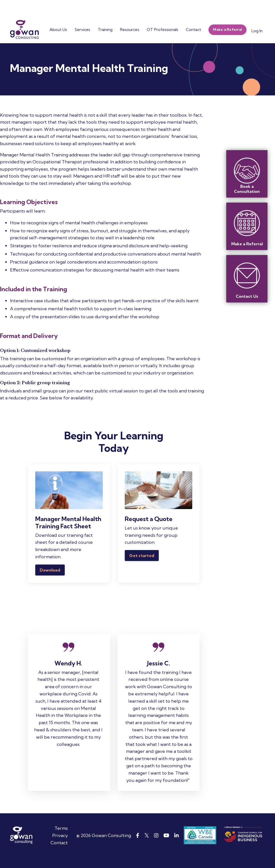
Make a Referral (247, 244)
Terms (61, 838)
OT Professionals (162, 29)
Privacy (60, 846)
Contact (193, 29)
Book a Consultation (247, 189)
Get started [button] (142, 557)
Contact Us (247, 296)
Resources (130, 29)
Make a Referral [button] (227, 29)
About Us (58, 29)
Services (82, 29)
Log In (257, 31)
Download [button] (50, 572)
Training (105, 29)
